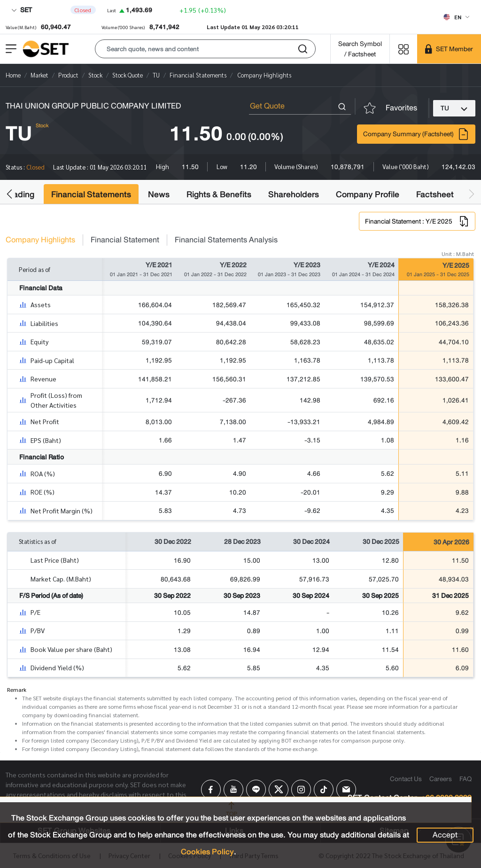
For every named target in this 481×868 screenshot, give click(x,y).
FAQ (465, 779)
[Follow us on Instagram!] (301, 790)
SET (22, 10)
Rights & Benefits (219, 194)
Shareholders (294, 194)
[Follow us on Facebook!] (211, 790)
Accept (445, 835)
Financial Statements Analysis (226, 240)
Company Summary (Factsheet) (416, 134)
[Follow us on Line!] (256, 790)
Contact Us (406, 779)
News (159, 194)
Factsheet (435, 194)
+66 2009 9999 (446, 798)
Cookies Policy (207, 852)
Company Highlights (40, 240)
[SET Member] (449, 49)
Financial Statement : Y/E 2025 (417, 221)
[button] (205, 49)
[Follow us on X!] (279, 790)
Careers (441, 779)
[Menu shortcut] (403, 49)
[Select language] (456, 17)
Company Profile (368, 194)
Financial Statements (91, 194)
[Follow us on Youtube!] (233, 790)
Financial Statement (125, 240)
